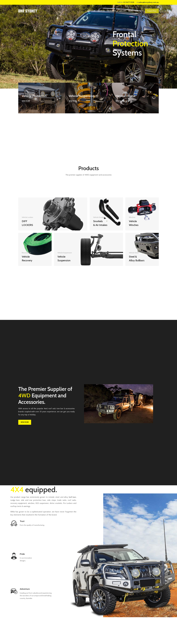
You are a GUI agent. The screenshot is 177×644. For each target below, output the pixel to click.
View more (26, 101)
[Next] (174, 44)
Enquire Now (152, 11)
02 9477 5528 (129, 2)
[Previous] (3, 44)
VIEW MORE (25, 422)
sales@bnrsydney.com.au (149, 2)
